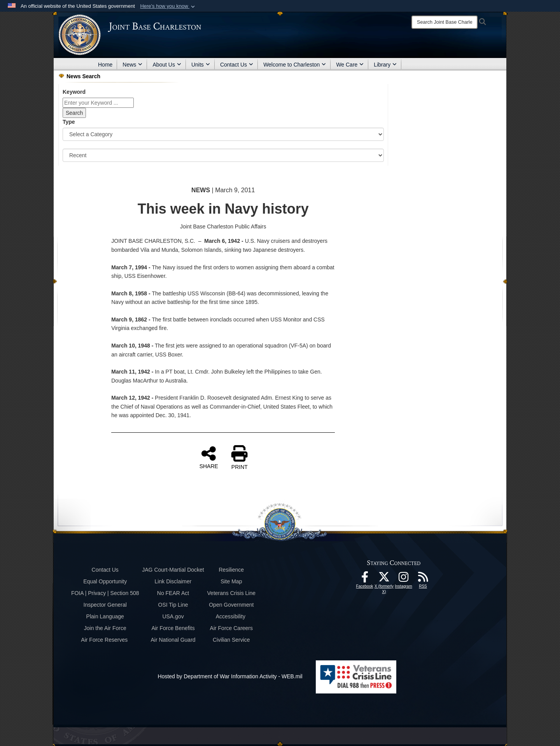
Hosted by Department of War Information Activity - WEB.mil (230, 676)
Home (105, 65)
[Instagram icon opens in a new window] (404, 579)
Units (201, 65)
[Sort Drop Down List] (223, 155)
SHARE (209, 457)
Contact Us (237, 65)
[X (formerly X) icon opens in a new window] (384, 579)
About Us (167, 65)
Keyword (74, 92)
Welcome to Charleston (295, 65)
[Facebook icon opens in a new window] (365, 579)
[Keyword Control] (98, 103)
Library (385, 65)
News (132, 65)
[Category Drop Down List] (223, 134)
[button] (168, 6)
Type (69, 122)
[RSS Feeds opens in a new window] (423, 579)
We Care (350, 65)
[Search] (444, 22)
